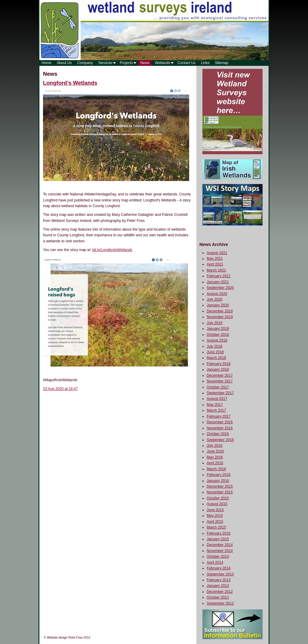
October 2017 (218, 387)
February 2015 (219, 533)
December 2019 (220, 311)
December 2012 (220, 592)
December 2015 (220, 486)
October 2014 (218, 557)
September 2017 (220, 393)
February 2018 (219, 364)
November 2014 (220, 551)
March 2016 (216, 469)
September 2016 (220, 440)
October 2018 (218, 335)
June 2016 (215, 451)
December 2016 (220, 422)
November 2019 (220, 317)
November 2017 (220, 381)
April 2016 (215, 463)
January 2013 (218, 586)
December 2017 (220, 376)
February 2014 (219, 568)
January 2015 (218, 539)
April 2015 (215, 522)
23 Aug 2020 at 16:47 (60, 389)
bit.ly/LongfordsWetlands (112, 250)
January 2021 (218, 282)
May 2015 (215, 516)
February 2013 (219, 580)
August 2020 (217, 294)
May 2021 (215, 259)
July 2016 (214, 446)
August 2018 (217, 340)
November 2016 (220, 428)
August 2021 (217, 253)
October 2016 (218, 434)
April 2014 (215, 563)
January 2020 (218, 305)
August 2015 (217, 504)
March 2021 (216, 270)
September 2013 (220, 574)
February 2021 (219, 276)
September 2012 (220, 603)
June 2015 (215, 510)
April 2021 (215, 264)
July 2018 (214, 346)
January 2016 (218, 481)
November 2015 (220, 492)
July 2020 (214, 299)
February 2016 (219, 475)
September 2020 (220, 288)
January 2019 (218, 329)
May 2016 (215, 457)
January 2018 (218, 370)
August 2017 (217, 399)
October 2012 (218, 597)
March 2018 (216, 358)
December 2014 (220, 545)
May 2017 (215, 405)
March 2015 (216, 527)
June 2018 (215, 352)
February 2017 (219, 416)
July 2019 (214, 323)
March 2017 (216, 410)
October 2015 (218, 498)
